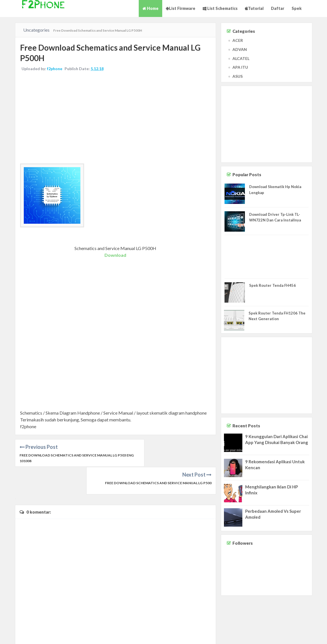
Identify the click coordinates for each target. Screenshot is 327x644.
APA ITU (240, 67)
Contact (275, 634)
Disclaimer (292, 634)
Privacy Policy (313, 634)
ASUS (238, 76)
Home (150, 8)
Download (115, 256)
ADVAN (240, 49)
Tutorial (254, 8)
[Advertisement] (116, 119)
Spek (297, 8)
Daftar (278, 8)
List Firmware (181, 8)
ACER (238, 40)
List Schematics (220, 8)
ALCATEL (241, 58)
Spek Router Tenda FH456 (272, 285)
